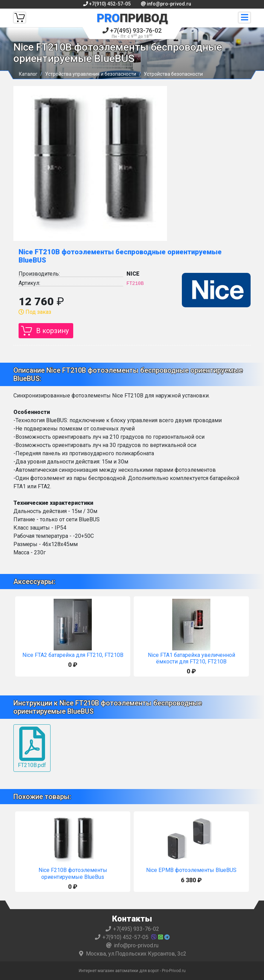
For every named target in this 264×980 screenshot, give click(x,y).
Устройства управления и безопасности (91, 74)
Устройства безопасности (173, 74)
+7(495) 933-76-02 (132, 33)
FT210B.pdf (32, 748)
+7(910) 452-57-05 (107, 4)
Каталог (28, 74)
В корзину (52, 331)
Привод (132, 18)
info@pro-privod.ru (166, 4)
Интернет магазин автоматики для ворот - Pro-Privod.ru (132, 971)
